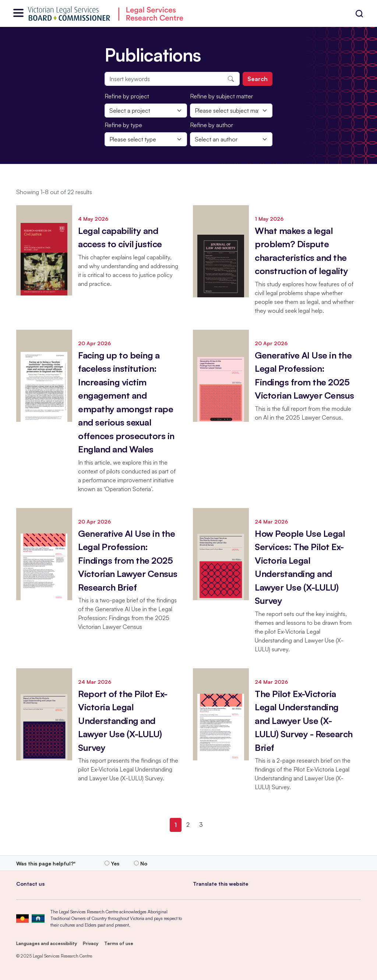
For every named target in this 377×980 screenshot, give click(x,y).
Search (258, 79)
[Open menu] (18, 13)
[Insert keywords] (172, 79)
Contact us (30, 884)
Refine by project (127, 96)
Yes (115, 863)
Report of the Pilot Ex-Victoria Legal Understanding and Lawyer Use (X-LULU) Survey (123, 721)
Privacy (91, 943)
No (144, 863)
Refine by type (123, 125)
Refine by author (212, 125)
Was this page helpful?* (46, 863)
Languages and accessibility (47, 943)
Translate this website (221, 884)
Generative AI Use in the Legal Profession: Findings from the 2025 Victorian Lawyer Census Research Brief (128, 560)
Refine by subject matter (221, 96)
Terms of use (119, 943)
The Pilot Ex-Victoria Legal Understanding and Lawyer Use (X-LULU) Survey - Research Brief (304, 721)
